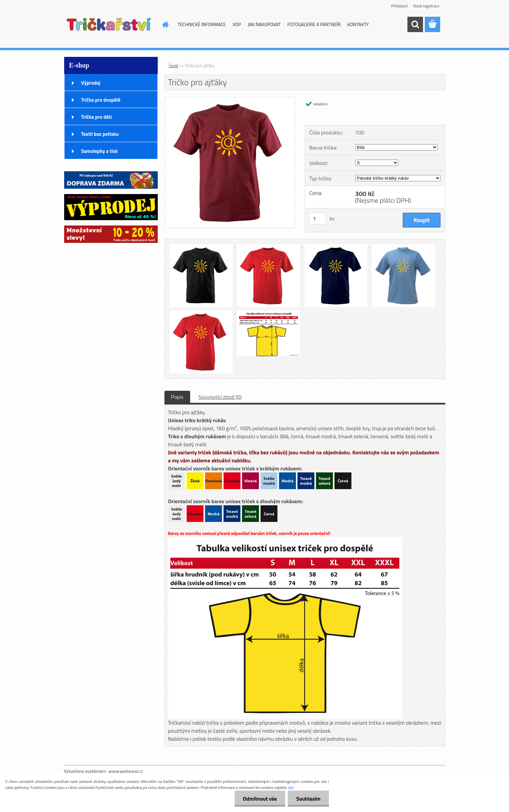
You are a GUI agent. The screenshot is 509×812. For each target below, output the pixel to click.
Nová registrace (426, 6)
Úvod (173, 66)
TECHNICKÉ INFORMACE (202, 24)
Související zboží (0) (220, 397)
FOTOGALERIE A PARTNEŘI (314, 24)
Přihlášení (399, 6)
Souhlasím (308, 799)
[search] (415, 24)
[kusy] (318, 219)
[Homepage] (165, 24)
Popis (177, 397)
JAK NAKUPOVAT (264, 24)
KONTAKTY (358, 24)
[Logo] (110, 25)
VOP (237, 24)
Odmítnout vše (260, 799)
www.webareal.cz (126, 771)
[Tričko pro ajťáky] (230, 100)
